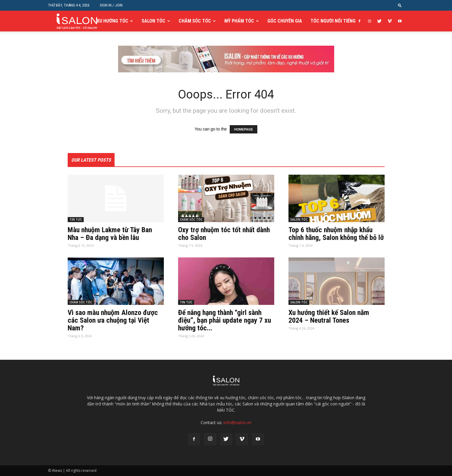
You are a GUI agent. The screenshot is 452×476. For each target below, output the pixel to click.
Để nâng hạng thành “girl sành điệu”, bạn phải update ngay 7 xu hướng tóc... (225, 320)
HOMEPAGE (244, 129)
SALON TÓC (153, 21)
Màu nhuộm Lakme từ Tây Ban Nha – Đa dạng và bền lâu (110, 234)
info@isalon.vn (237, 422)
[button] (400, 5)
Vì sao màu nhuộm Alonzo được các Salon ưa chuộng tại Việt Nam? (113, 320)
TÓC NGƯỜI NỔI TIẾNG (333, 21)
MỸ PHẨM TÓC (239, 21)
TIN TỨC (76, 219)
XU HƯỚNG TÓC (112, 21)
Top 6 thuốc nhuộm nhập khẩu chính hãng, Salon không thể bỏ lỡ (336, 234)
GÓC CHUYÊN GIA (285, 21)
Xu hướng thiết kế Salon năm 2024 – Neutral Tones (329, 316)
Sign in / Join (111, 5)
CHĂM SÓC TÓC (195, 21)
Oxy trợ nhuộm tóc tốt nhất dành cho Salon (224, 234)
